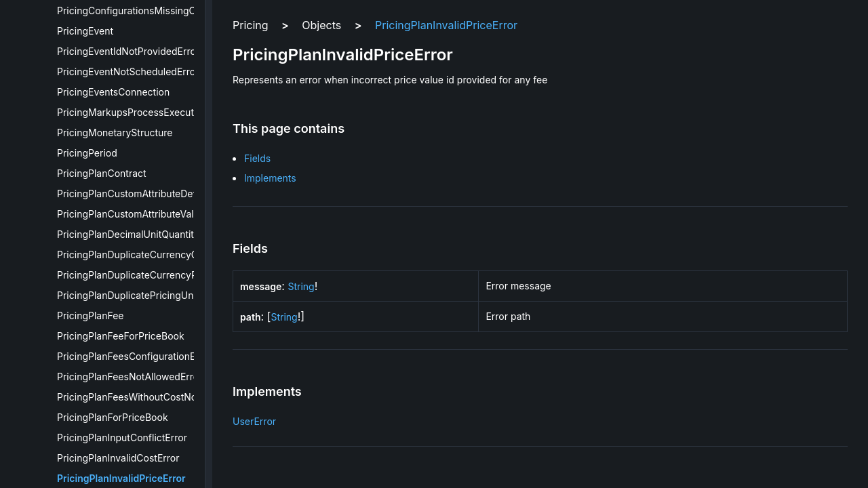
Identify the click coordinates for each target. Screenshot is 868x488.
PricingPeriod (87, 153)
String (301, 286)
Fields (257, 158)
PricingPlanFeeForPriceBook (121, 336)
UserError (254, 421)
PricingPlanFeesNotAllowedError (130, 377)
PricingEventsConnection (113, 92)
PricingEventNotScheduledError (128, 72)
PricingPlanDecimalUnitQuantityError (139, 234)
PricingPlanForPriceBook (113, 417)
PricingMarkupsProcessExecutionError (143, 112)
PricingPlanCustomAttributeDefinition (140, 194)
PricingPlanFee (91, 316)
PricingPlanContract (102, 173)
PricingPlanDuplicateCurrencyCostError (145, 255)
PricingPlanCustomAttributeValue (131, 214)
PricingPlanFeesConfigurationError (135, 356)
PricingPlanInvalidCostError (118, 458)
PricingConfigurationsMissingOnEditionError (156, 11)
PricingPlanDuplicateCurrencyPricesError (149, 275)
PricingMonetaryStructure (115, 133)
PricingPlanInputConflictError (122, 438)
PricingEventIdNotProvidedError (128, 51)
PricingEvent (85, 31)
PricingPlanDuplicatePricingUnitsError (141, 295)
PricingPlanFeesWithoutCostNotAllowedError (157, 397)
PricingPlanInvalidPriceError (121, 478)
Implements (270, 178)
